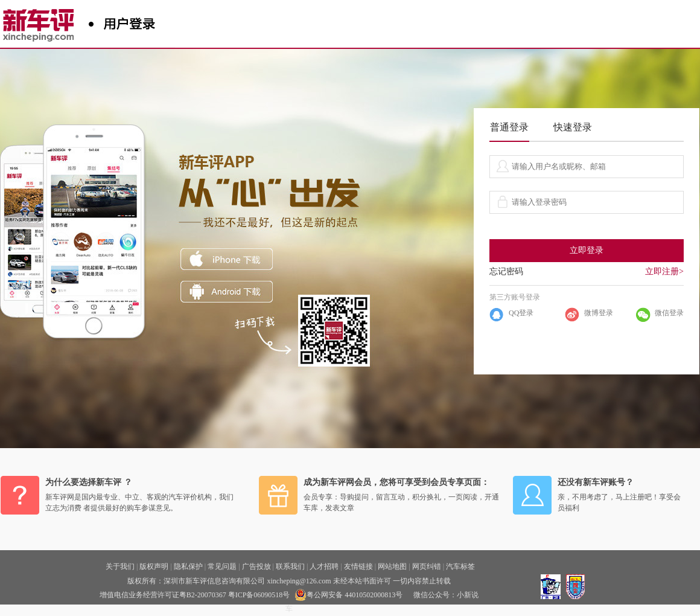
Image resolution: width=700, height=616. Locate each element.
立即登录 (587, 250)
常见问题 (222, 566)
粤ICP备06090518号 (259, 595)
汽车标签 (460, 566)
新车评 (41, 21)
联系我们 (290, 566)
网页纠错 (427, 566)
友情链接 (358, 566)
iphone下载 (227, 259)
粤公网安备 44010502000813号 (348, 595)
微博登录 (599, 313)
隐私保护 (188, 566)
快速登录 (573, 127)
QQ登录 (521, 313)
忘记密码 (506, 271)
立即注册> (664, 271)
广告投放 (256, 566)
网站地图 (392, 566)
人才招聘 (324, 566)
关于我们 (120, 566)
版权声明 (154, 566)
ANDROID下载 (227, 292)
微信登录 (669, 313)
